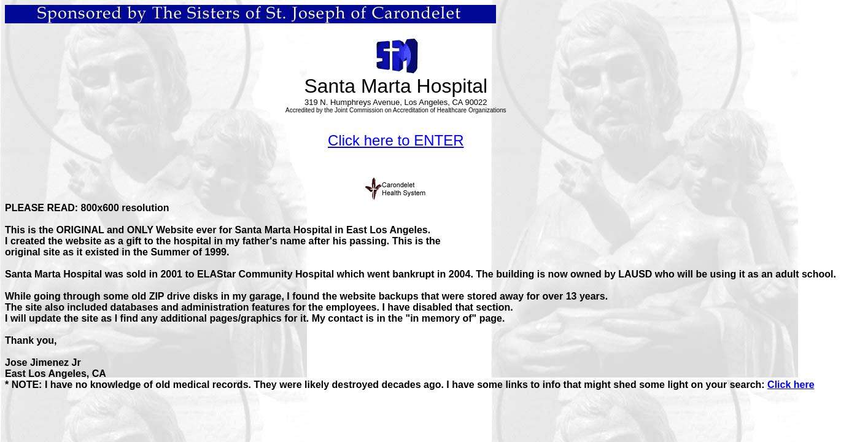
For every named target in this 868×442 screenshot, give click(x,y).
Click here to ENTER (396, 140)
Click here (791, 385)
